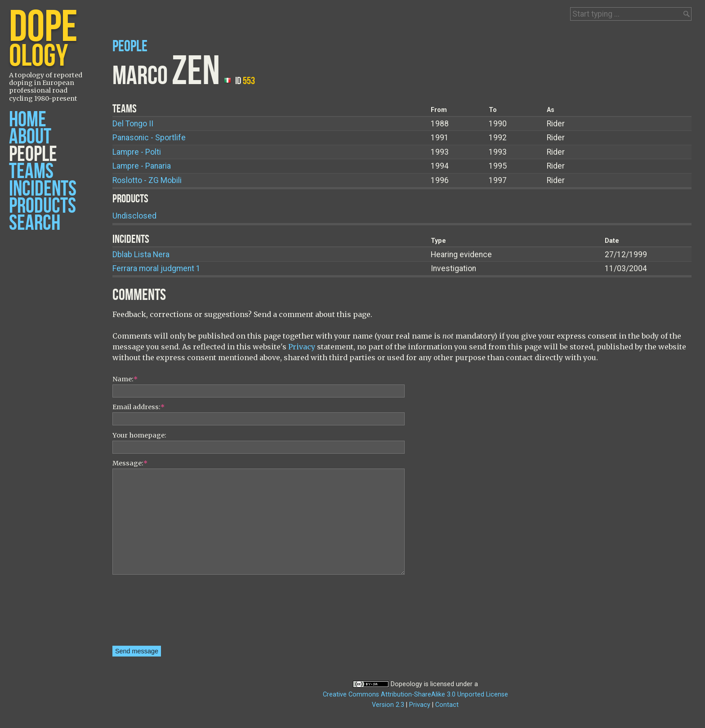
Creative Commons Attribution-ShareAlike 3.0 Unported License (415, 695)
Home (28, 120)
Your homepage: (139, 435)
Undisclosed (134, 216)
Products (42, 206)
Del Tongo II (133, 124)
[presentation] (149, 613)
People (33, 154)
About (30, 137)
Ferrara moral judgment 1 (156, 268)
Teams (31, 172)
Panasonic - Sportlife (149, 138)
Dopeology (406, 684)
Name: (125, 379)
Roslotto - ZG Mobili (147, 180)
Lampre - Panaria (142, 166)
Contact (447, 705)
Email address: (138, 407)
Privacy (302, 347)
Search (35, 223)
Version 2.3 (388, 705)
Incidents (43, 189)
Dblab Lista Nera (141, 255)
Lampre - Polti (137, 152)
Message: (130, 463)
